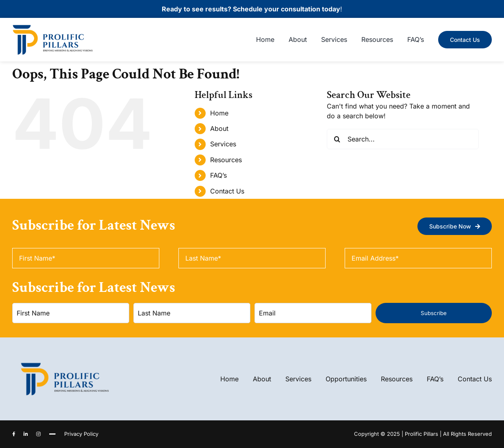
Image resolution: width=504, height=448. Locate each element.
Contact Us (227, 191)
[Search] (337, 139)
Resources (226, 160)
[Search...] (403, 139)
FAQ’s (218, 175)
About (219, 128)
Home (219, 113)
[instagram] (38, 434)
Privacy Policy (81, 434)
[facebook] (14, 434)
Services (223, 144)
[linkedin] (26, 434)
